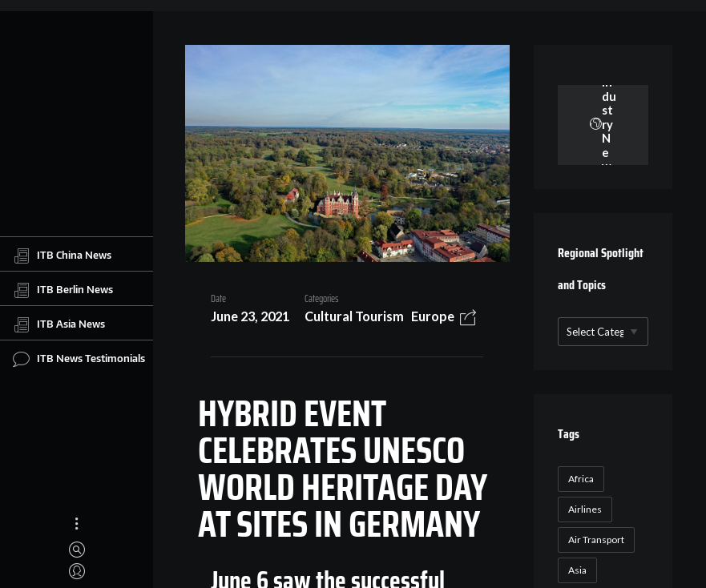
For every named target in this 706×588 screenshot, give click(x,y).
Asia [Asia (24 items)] (577, 570)
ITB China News (62, 256)
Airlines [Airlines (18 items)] (585, 509)
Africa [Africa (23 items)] (581, 479)
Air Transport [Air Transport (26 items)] (596, 540)
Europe (433, 316)
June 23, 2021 (250, 316)
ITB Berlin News (63, 290)
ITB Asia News (59, 324)
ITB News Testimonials (79, 359)
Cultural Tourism (354, 316)
